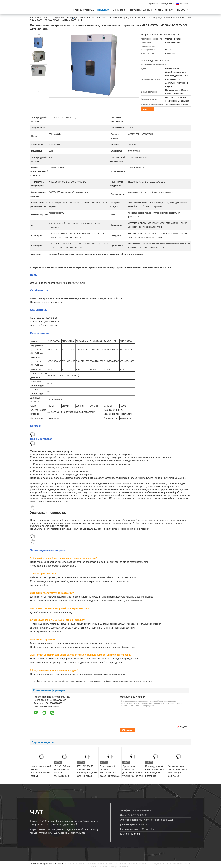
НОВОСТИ (183, 10)
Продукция (103, 10)
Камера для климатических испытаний (87, 18)
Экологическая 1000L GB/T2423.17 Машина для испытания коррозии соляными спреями (179, 774)
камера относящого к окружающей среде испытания (99, 681)
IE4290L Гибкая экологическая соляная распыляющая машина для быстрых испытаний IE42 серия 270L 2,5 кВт (64, 778)
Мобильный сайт (130, 834)
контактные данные (141, 10)
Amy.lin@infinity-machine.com (159, 820)
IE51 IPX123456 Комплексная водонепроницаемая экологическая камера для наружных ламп (87, 774)
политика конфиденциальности (46, 864)
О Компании (120, 10)
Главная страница (84, 10)
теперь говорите (164, 10)
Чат (145, 109)
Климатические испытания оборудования (56, 681)
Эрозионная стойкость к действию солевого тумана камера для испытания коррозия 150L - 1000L (132, 776)
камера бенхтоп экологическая (138, 681)
